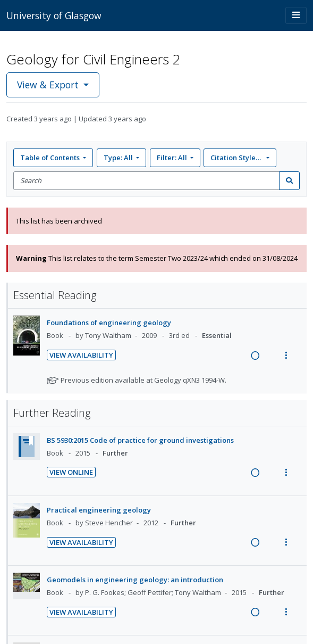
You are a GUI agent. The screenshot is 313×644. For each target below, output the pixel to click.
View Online (71, 472)
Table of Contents (51, 158)
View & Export (49, 85)
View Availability (81, 355)
